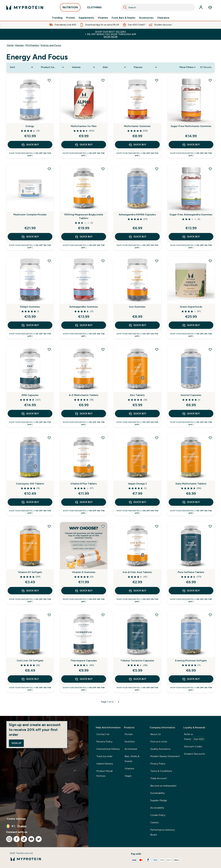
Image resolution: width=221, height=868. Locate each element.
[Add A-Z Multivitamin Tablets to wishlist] (103, 349)
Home (10, 45)
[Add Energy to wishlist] (49, 80)
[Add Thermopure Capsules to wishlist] (103, 615)
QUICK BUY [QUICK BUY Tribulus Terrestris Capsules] (137, 679)
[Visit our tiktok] (24, 839)
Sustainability (157, 793)
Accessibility (157, 808)
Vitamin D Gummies (84, 572)
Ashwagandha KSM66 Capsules (137, 215)
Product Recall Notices (104, 773)
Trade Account (159, 778)
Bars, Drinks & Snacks (132, 759)
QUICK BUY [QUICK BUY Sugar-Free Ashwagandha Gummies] (191, 237)
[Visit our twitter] (39, 839)
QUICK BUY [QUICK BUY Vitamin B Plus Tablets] (84, 502)
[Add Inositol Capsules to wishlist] (210, 349)
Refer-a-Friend (194, 737)
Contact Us (103, 734)
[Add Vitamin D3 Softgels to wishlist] (49, 526)
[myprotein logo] (25, 7)
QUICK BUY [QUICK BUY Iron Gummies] (137, 325)
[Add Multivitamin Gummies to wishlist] (157, 80)
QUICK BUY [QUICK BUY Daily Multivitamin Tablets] (191, 502)
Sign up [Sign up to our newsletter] (16, 743)
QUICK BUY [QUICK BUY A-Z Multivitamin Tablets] (84, 414)
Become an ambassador (163, 786)
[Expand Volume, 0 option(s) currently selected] (84, 67)
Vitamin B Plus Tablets (84, 484)
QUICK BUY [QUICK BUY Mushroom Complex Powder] (30, 237)
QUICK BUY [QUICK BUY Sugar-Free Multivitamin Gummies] (191, 145)
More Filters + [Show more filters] (188, 67)
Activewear (131, 749)
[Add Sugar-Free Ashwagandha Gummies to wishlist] (210, 169)
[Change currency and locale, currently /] (44, 826)
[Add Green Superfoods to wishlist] (210, 261)
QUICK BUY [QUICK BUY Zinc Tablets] (137, 414)
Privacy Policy (158, 764)
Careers (155, 822)
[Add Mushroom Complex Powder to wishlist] (49, 169)
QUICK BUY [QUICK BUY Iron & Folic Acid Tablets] (137, 591)
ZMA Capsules (30, 395)
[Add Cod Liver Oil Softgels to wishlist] (49, 615)
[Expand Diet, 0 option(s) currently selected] (115, 67)
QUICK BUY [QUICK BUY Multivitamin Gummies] (137, 145)
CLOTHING (94, 8)
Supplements (86, 18)
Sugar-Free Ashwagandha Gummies (191, 215)
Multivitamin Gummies (137, 126)
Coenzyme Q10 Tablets (30, 484)
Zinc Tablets (137, 395)
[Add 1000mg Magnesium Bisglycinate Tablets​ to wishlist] (103, 169)
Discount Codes (193, 746)
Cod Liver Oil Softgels (30, 661)
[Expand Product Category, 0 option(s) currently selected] (53, 67)
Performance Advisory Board (163, 832)
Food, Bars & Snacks (124, 18)
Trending (57, 18)
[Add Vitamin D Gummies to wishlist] (103, 526)
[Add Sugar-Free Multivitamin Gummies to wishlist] (210, 80)
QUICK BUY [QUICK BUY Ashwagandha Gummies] (84, 325)
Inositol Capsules (191, 395)
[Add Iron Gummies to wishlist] (157, 261)
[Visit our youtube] (31, 839)
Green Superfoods (191, 307)
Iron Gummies (137, 307)
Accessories (146, 18)
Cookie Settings (16, 819)
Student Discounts (195, 754)
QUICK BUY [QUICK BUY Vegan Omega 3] (137, 502)
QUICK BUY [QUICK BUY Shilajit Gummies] (30, 325)
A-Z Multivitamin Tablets (84, 395)
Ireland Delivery (105, 764)
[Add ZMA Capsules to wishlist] (49, 349)
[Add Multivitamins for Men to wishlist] (103, 80)
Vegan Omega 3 (137, 484)
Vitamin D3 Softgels (30, 572)
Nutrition (130, 742)
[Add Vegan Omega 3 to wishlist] (157, 438)
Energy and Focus (51, 45)
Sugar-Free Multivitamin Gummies (191, 126)
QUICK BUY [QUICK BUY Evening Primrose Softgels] (191, 679)
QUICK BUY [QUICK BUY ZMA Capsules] (30, 414)
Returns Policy (104, 742)
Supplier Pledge (159, 800)
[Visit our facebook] (17, 839)
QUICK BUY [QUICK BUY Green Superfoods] (191, 325)
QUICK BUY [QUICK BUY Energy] (30, 145)
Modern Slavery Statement (165, 756)
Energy (30, 126)
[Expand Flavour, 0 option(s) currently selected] (146, 67)
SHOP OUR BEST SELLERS (110, 34)
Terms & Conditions (161, 771)
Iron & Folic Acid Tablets (137, 572)
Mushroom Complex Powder (30, 215)
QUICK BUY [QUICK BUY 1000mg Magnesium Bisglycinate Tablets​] (84, 237)
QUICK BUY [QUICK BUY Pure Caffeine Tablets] (191, 591)
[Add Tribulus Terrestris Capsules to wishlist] (157, 615)
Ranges (20, 45)
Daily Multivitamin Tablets (191, 484)
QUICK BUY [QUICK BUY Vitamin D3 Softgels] (30, 591)
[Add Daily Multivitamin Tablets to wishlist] (210, 438)
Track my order (104, 756)
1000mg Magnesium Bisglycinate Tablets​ (84, 216)
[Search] (125, 7)
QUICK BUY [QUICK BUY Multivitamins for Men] (84, 145)
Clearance (163, 18)
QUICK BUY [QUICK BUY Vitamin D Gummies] (84, 591)
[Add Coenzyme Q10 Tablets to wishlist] (49, 438)
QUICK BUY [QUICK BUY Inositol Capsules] (191, 414)
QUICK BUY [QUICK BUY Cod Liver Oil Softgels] (30, 679)
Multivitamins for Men (84, 126)
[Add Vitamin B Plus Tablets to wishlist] (103, 438)
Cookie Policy (158, 815)
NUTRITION (70, 8)
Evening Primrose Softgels (191, 661)
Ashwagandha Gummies (84, 307)
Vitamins (103, 18)
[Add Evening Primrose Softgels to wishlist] (210, 615)
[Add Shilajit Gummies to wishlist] (49, 261)
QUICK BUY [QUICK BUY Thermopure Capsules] (84, 679)
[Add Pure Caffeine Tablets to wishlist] (210, 526)
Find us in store (159, 742)
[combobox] (158, 7)
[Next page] (119, 702)
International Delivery (108, 749)
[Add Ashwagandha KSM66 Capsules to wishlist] (157, 169)
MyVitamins (32, 45)
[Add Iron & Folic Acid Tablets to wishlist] (157, 526)
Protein (71, 18)
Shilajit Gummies (30, 307)
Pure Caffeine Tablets (191, 572)
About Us (156, 734)
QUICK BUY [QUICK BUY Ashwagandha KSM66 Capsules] (137, 237)
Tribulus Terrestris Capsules (137, 661)
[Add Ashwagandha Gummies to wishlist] (103, 261)
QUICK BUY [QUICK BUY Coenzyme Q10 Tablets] (30, 502)
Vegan (128, 776)
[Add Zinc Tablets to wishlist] (157, 349)
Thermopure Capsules (84, 661)
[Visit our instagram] (9, 839)
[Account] (201, 7)
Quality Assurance (160, 749)
